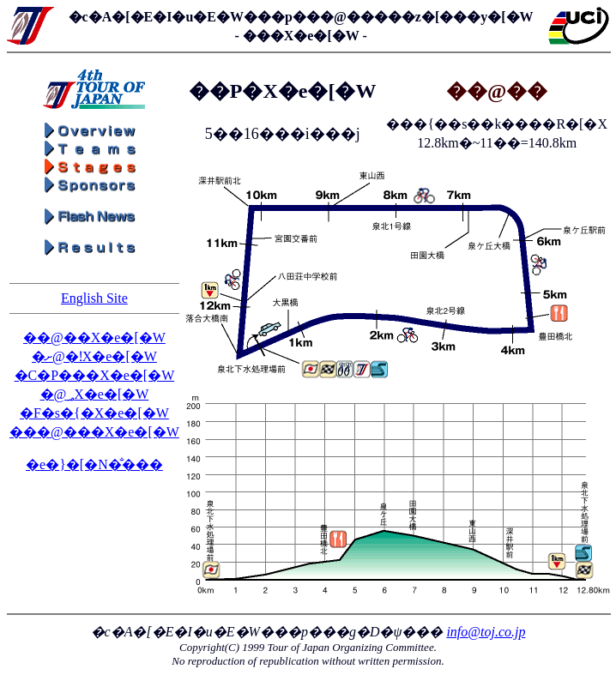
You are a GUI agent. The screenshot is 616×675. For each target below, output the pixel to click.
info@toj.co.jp (486, 632)
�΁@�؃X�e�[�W (95, 394)
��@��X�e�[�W (94, 337)
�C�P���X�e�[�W (95, 375)
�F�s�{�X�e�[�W (94, 413)
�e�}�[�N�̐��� (94, 464)
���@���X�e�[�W (94, 432)
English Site (94, 298)
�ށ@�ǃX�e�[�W (94, 356)
